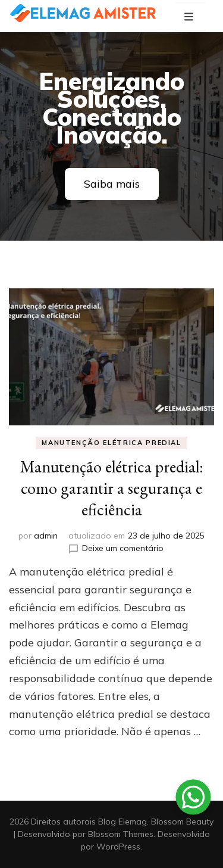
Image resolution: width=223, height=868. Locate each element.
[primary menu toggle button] (190, 17)
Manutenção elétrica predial (111, 443)
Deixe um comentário (123, 548)
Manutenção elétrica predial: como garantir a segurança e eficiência (112, 488)
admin (46, 536)
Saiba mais (112, 184)
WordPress (118, 847)
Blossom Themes (121, 834)
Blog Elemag (123, 822)
